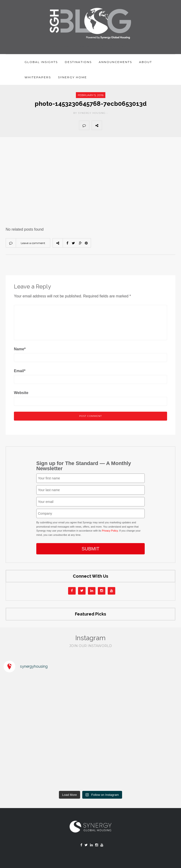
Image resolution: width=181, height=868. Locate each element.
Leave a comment (33, 243)
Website (21, 393)
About (146, 62)
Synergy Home (72, 77)
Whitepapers (38, 77)
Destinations (78, 62)
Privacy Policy (110, 531)
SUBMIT (90, 549)
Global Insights (41, 62)
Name (20, 349)
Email (20, 371)
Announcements (115, 62)
